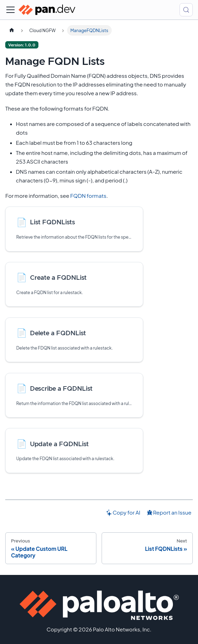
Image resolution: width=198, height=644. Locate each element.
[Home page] (12, 30)
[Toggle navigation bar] (10, 10)
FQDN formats (88, 196)
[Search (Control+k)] (186, 10)
